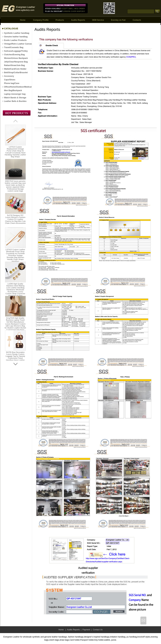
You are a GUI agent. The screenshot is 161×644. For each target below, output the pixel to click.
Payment (86, 630)
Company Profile (41, 20)
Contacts (137, 20)
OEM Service (98, 20)
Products (60, 20)
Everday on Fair (118, 20)
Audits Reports (78, 20)
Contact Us (98, 630)
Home (23, 20)
